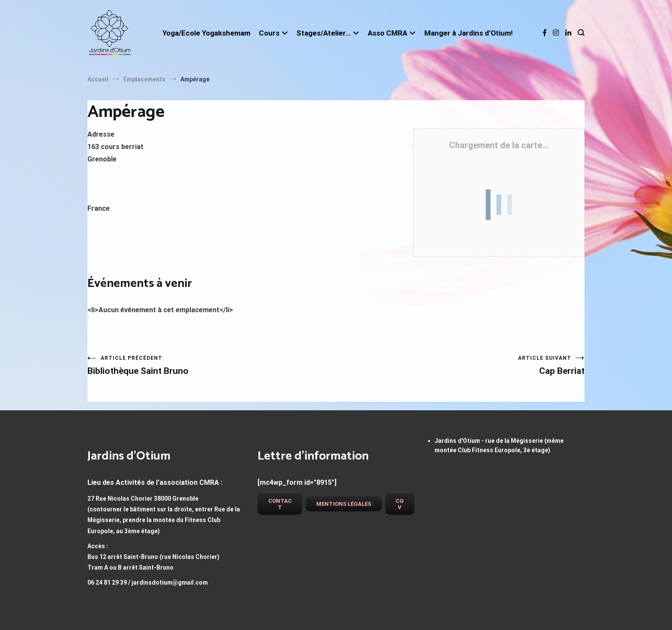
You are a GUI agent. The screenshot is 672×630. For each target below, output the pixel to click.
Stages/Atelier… (324, 33)
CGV (400, 504)
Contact (280, 504)
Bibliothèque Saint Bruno (212, 366)
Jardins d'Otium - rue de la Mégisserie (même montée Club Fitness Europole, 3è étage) (499, 445)
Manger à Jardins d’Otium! (469, 33)
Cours (269, 33)
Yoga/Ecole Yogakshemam (206, 33)
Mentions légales (344, 504)
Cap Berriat (460, 366)
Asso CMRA (387, 33)
